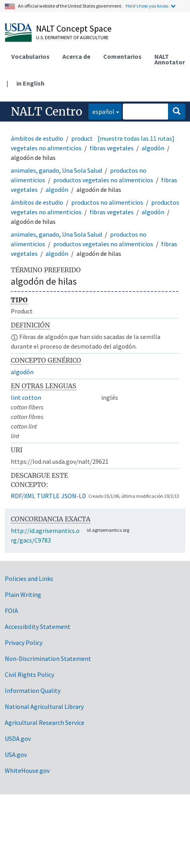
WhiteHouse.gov (27, 770)
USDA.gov (18, 738)
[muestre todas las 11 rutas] (136, 138)
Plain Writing (23, 595)
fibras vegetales (112, 148)
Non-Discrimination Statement (48, 658)
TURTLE (48, 496)
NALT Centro (47, 112)
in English (30, 83)
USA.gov (16, 754)
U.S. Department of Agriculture (72, 37)
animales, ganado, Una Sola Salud (56, 170)
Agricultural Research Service (45, 722)
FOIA (11, 611)
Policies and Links (29, 579)
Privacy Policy (24, 643)
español (101, 111)
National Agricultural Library (44, 706)
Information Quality (33, 690)
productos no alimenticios (107, 202)
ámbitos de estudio (37, 138)
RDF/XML (23, 496)
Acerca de (76, 56)
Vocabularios (30, 56)
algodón (153, 148)
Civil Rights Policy (29, 674)
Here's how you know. (148, 6)
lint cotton (26, 397)
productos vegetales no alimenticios (103, 180)
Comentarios (122, 56)
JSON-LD (74, 496)
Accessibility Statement (38, 627)
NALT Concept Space (74, 28)
